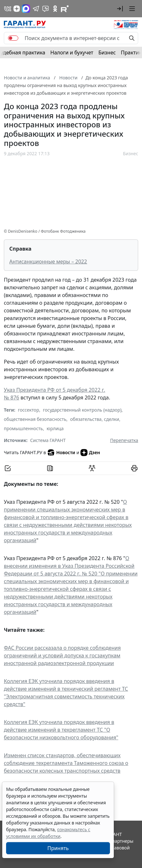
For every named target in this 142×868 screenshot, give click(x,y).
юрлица (55, 428)
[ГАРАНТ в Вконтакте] (8, 9)
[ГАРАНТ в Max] (26, 9)
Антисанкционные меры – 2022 (48, 261)
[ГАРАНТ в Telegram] (36, 9)
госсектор (29, 410)
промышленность (23, 428)
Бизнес (107, 52)
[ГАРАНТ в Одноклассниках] (55, 9)
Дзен (90, 453)
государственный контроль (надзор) (82, 410)
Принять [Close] (58, 848)
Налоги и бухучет (72, 52)
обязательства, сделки (95, 419)
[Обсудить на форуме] (92, 468)
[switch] (13, 38)
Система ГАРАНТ (48, 440)
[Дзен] (17, 9)
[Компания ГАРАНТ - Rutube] (65, 9)
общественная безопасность (35, 419)
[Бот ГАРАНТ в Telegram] (46, 9)
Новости (61, 453)
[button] (120, 9)
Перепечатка (124, 440)
